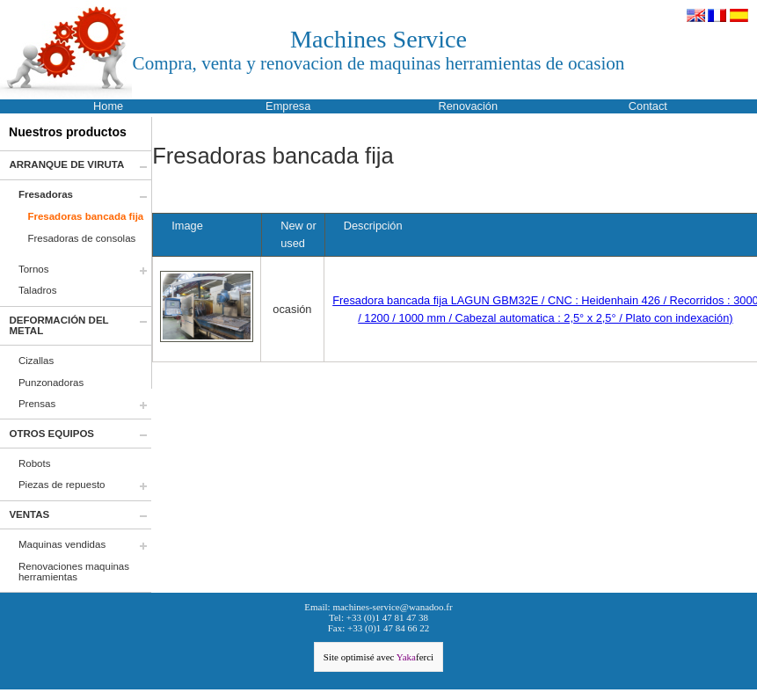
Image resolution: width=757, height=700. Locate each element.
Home (108, 106)
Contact (648, 106)
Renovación (468, 106)
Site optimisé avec (378, 657)
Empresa (288, 106)
